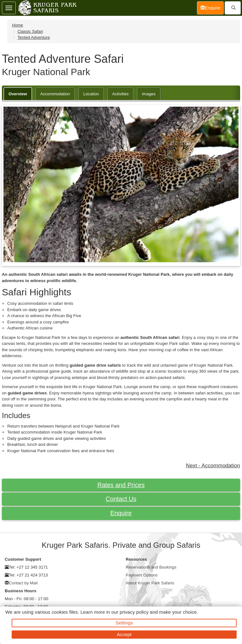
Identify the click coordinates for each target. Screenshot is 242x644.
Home (17, 25)
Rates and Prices (121, 485)
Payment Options (142, 575)
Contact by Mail (23, 583)
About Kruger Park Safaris (150, 583)
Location (91, 94)
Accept (124, 634)
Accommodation (55, 94)
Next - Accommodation (213, 466)
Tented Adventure (34, 37)
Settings (124, 623)
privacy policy (134, 612)
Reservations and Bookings (151, 567)
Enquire (121, 513)
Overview (18, 94)
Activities (120, 94)
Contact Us (121, 499)
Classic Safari (30, 31)
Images (149, 94)
